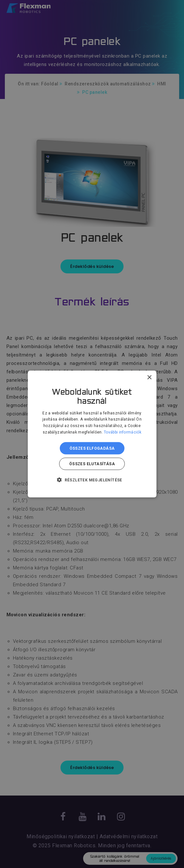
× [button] (149, 377)
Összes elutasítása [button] (92, 464)
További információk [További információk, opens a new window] (123, 432)
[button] (92, 480)
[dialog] (92, 434)
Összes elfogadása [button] (92, 448)
